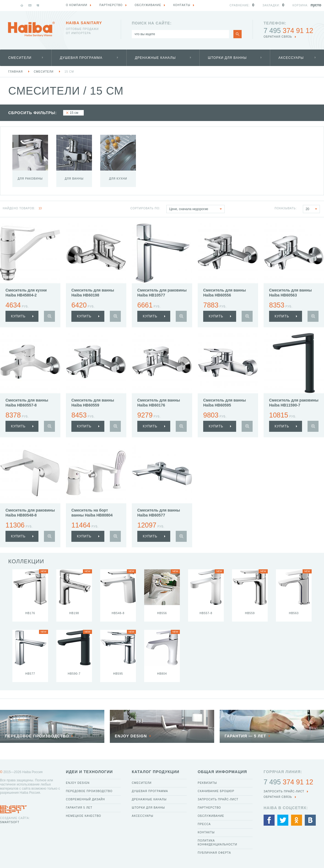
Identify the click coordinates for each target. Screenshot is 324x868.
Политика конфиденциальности (217, 843)
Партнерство (209, 808)
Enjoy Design (78, 783)
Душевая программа (81, 58)
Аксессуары (291, 58)
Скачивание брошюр (216, 791)
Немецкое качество (83, 816)
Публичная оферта (214, 853)
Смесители (20, 58)
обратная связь (278, 37)
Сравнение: (240, 5)
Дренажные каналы (155, 58)
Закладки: (271, 5)
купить (18, 316)
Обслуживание (211, 816)
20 (313, 209)
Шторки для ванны (227, 58)
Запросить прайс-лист (218, 799)
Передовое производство (89, 791)
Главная (16, 72)
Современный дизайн (85, 799)
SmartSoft (10, 822)
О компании (77, 5)
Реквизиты (207, 783)
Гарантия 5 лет (79, 808)
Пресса (204, 824)
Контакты (206, 832)
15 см (69, 72)
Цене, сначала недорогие (197, 209)
